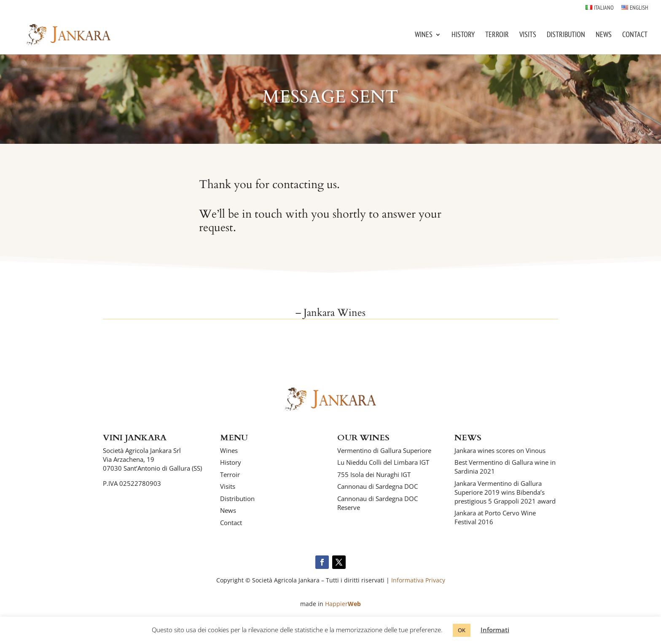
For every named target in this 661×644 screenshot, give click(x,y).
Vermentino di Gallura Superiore (384, 450)
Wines (424, 35)
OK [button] (462, 630)
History (463, 35)
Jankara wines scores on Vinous (500, 450)
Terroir (497, 35)
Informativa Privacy (418, 580)
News (604, 35)
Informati (495, 630)
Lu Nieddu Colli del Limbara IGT (383, 462)
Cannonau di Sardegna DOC (378, 486)
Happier (343, 604)
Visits (528, 35)
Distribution (566, 35)
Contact (635, 35)
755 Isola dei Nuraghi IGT (374, 474)
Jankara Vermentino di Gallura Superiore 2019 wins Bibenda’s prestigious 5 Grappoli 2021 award (505, 492)
